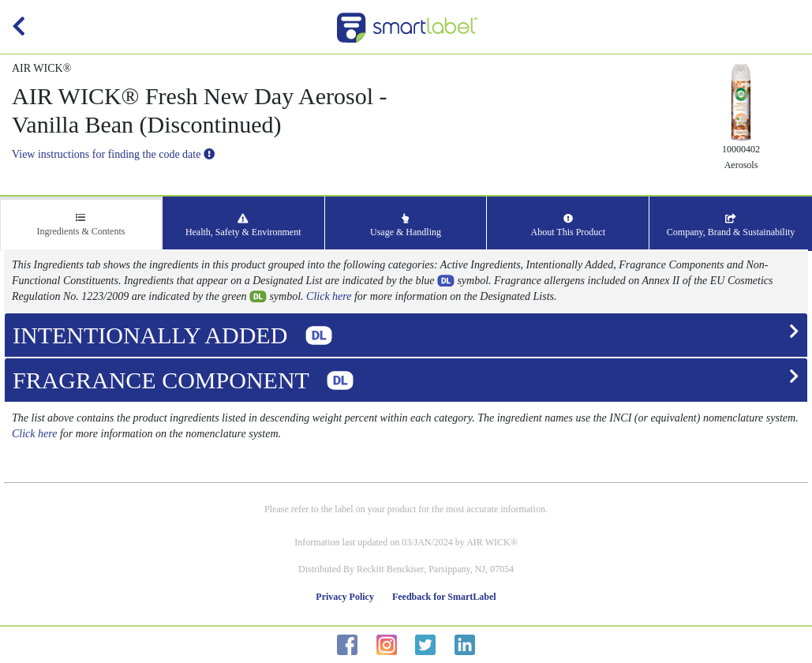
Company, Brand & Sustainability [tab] (731, 226)
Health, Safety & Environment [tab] (243, 226)
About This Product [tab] (568, 226)
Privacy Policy (345, 597)
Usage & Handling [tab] (406, 226)
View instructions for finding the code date (113, 154)
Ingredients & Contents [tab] (80, 225)
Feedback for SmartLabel (444, 597)
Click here (329, 296)
